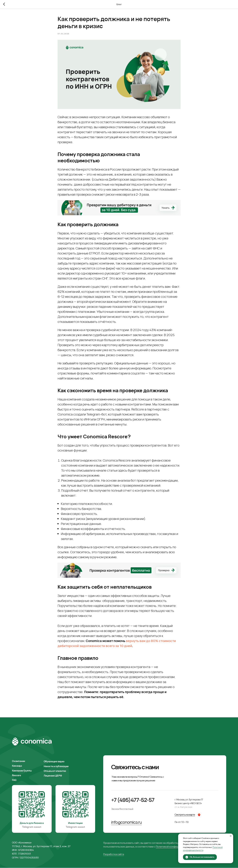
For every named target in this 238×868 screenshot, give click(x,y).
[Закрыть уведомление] (231, 836)
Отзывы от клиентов (55, 771)
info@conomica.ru (126, 822)
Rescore (17, 775)
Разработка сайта (114, 854)
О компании (19, 761)
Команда (17, 766)
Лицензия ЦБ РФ (53, 776)
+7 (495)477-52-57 (133, 800)
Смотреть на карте (185, 815)
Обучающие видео (54, 761)
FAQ (14, 780)
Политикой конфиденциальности (175, 847)
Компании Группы (22, 771)
